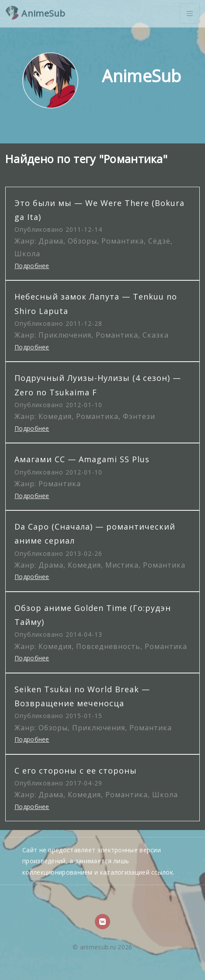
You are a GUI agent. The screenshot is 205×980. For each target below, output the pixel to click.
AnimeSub (35, 13)
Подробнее (32, 266)
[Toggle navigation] (190, 14)
